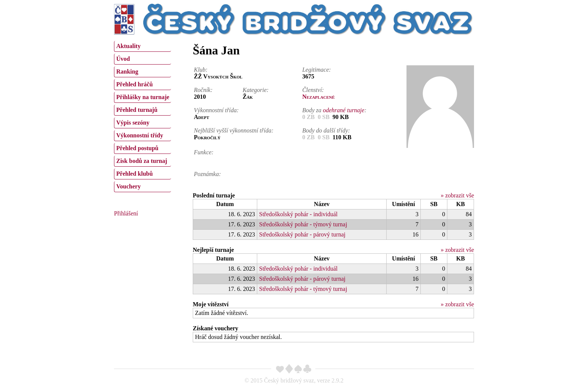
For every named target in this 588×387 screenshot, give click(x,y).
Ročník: (203, 90)
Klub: (201, 70)
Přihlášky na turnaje (143, 97)
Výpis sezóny (133, 123)
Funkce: (204, 152)
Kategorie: (256, 90)
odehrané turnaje (344, 110)
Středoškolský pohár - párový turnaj (302, 234)
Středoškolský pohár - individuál (298, 214)
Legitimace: (316, 70)
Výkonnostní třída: (216, 110)
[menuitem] (142, 46)
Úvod (123, 59)
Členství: (313, 90)
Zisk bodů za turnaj (142, 161)
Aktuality (128, 46)
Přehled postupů (137, 148)
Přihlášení (126, 213)
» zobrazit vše (457, 195)
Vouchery (128, 186)
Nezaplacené (319, 97)
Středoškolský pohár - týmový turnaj (303, 224)
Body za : (334, 110)
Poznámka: (207, 174)
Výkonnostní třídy (140, 135)
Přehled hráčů (134, 84)
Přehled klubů (134, 174)
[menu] (142, 116)
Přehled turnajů (137, 110)
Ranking (127, 72)
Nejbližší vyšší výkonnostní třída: (234, 130)
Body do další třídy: (326, 130)
